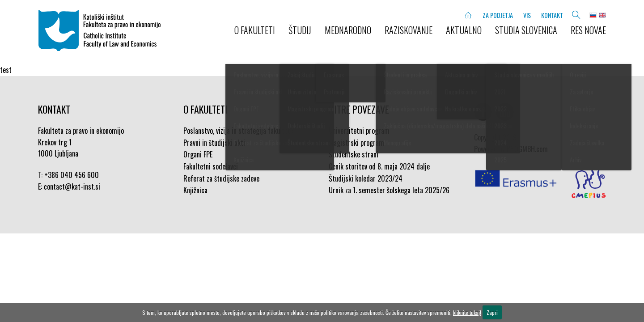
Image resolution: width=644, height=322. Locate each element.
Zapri (492, 312)
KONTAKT (552, 15)
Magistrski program (356, 143)
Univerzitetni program (359, 131)
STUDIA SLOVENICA (526, 30)
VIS (527, 15)
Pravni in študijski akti (214, 143)
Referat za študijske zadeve (221, 178)
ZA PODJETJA (498, 15)
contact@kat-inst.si (72, 186)
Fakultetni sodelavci (211, 166)
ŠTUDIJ (300, 30)
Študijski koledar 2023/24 (366, 178)
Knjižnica (195, 190)
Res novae (588, 30)
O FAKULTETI (255, 30)
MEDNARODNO (348, 30)
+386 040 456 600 (72, 175)
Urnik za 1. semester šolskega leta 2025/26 (389, 190)
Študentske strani (354, 154)
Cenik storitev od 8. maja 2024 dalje (379, 166)
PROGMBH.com (527, 149)
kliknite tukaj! (467, 312)
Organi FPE (198, 154)
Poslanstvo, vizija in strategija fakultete (238, 131)
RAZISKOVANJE (409, 30)
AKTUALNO (464, 30)
